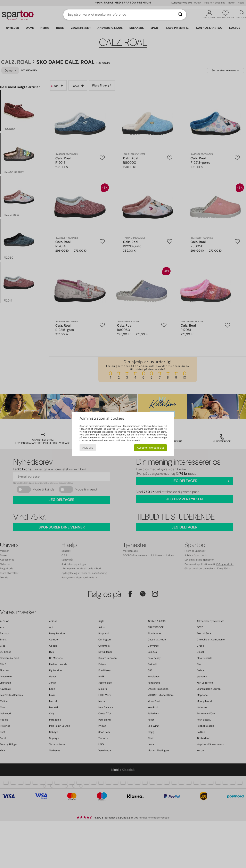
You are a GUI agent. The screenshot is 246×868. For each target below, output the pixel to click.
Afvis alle (88, 448)
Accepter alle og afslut (150, 448)
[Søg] (180, 15)
